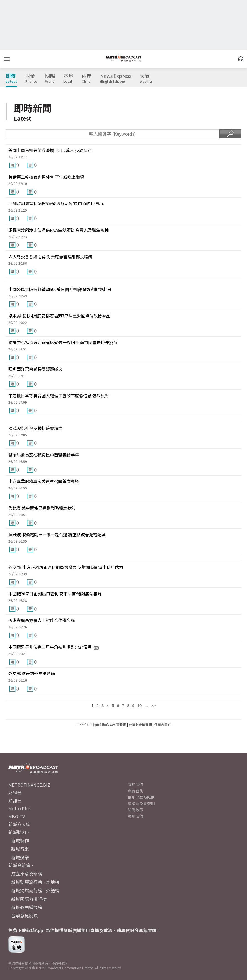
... (146, 706)
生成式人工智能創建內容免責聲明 (101, 725)
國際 (50, 78)
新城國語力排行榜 (29, 899)
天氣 (146, 78)
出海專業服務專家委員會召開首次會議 (44, 481)
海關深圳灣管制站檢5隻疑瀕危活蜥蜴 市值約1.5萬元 (56, 203)
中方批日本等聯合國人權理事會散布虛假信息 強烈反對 (59, 395)
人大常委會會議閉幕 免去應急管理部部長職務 (50, 256)
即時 (11, 78)
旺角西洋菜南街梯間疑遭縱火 (35, 369)
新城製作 (20, 840)
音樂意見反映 (24, 915)
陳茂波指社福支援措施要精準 (35, 428)
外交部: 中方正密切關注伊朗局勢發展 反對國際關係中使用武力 (66, 567)
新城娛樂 (20, 857)
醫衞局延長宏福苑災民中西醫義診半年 (44, 455)
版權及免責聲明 (141, 803)
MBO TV (17, 816)
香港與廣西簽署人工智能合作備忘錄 (42, 620)
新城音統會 (19, 865)
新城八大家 (19, 824)
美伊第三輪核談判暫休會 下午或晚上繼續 (46, 177)
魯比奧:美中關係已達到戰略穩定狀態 (42, 508)
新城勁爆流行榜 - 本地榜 (35, 882)
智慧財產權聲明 (140, 725)
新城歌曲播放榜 (27, 907)
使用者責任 (163, 725)
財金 (31, 78)
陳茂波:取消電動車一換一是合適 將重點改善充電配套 (57, 534)
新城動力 (17, 832)
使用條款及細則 (141, 797)
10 (140, 706)
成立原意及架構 (27, 873)
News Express (116, 78)
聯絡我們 (136, 816)
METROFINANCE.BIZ (29, 785)
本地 (68, 78)
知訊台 (15, 801)
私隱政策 (136, 810)
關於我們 (136, 784)
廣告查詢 (136, 791)
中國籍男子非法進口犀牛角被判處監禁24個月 (54, 647)
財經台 (15, 793)
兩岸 (87, 78)
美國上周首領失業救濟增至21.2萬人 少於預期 (50, 150)
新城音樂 (20, 849)
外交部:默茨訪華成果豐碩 (32, 673)
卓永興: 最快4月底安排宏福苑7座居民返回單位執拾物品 (59, 316)
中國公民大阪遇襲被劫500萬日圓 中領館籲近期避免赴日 (60, 289)
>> (153, 706)
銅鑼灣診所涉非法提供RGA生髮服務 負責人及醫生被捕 (58, 230)
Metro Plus (20, 808)
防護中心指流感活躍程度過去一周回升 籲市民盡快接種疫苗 (63, 342)
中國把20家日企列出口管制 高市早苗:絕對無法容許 (55, 594)
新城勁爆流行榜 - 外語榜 (35, 890)
